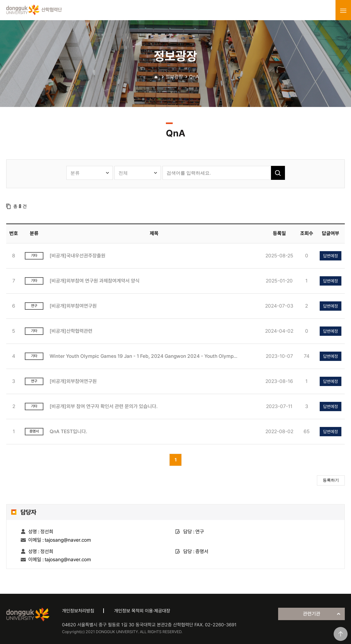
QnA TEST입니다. (68, 431)
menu (343, 11)
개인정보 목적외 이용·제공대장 (142, 611)
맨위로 (341, 634)
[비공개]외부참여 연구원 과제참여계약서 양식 (95, 281)
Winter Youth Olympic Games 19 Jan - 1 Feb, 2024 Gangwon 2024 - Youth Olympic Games (144, 356)
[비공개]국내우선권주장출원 (78, 256)
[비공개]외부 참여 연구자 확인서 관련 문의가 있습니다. (104, 406)
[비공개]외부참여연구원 (73, 306)
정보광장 (174, 77)
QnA (194, 77)
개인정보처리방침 (78, 611)
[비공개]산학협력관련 (71, 331)
